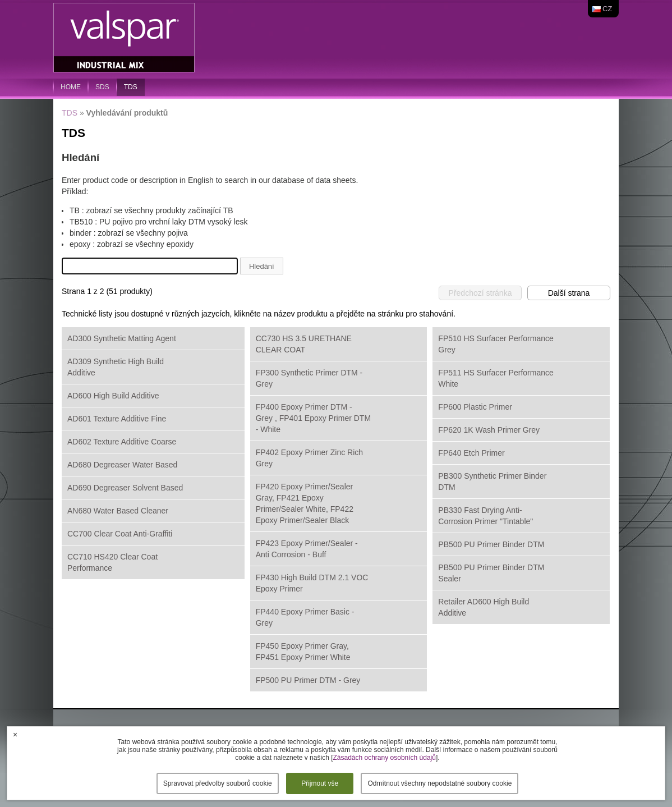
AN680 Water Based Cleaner (118, 511)
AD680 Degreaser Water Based (122, 465)
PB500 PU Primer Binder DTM (491, 544)
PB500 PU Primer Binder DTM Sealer (491, 573)
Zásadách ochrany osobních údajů (384, 758)
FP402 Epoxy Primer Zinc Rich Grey (309, 458)
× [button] (15, 735)
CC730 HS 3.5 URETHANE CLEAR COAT (304, 344)
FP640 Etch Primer (471, 453)
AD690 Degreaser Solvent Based (125, 488)
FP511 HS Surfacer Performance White (496, 378)
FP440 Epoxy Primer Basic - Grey (305, 617)
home (71, 87)
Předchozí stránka (480, 293)
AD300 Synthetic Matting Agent (122, 338)
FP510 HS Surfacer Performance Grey (496, 344)
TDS (131, 87)
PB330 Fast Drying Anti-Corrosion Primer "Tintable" (485, 516)
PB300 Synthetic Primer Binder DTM (492, 482)
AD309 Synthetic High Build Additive (116, 367)
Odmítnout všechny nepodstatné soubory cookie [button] (439, 783)
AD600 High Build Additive (113, 396)
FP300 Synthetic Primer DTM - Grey (309, 378)
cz (607, 9)
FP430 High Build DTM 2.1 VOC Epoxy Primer (312, 583)
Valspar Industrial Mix (125, 38)
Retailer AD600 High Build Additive (484, 607)
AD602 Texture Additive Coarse (122, 442)
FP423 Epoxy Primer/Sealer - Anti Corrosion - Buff (307, 549)
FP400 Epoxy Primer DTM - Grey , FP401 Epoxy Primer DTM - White (313, 418)
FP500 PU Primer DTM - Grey (308, 680)
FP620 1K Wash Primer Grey (489, 430)
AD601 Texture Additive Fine (117, 419)
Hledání (262, 266)
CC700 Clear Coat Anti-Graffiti (120, 534)
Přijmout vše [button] (320, 783)
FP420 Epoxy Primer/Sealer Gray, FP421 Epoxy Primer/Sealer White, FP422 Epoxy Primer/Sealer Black (305, 503)
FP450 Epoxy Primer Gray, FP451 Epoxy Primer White (303, 652)
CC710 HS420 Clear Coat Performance (112, 562)
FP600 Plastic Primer (475, 407)
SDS (102, 87)
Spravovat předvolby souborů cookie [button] (218, 783)
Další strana (569, 293)
